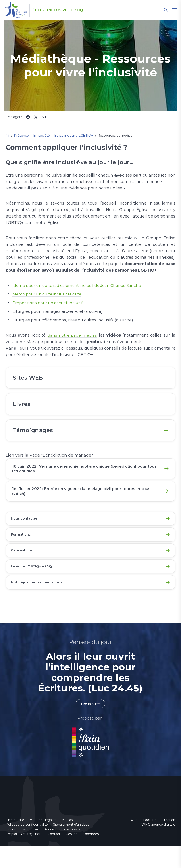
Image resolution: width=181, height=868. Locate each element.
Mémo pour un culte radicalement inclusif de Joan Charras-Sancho (80, 285)
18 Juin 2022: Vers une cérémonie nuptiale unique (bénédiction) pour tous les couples (85, 478)
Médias (67, 842)
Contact (54, 856)
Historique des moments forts (40, 603)
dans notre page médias (72, 335)
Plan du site (15, 842)
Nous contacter (26, 534)
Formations (22, 551)
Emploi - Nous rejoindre (24, 856)
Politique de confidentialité (27, 847)
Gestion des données (82, 856)
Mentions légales (43, 842)
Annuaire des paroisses (62, 851)
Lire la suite (90, 726)
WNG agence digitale (158, 847)
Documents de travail (23, 851)
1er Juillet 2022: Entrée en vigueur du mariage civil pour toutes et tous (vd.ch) (86, 503)
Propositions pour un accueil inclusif (49, 303)
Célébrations (23, 569)
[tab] (91, 379)
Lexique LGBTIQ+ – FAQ (34, 586)
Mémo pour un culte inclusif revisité (49, 294)
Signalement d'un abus (71, 847)
